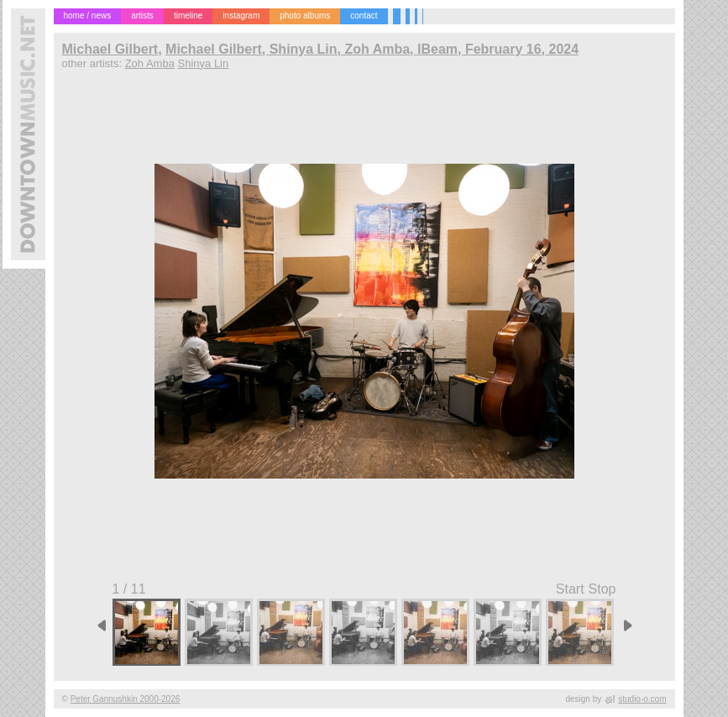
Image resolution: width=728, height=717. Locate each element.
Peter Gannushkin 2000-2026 (126, 699)
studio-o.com (642, 699)
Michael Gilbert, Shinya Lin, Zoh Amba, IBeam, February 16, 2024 (372, 49)
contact (364, 16)
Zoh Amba (150, 63)
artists (142, 16)
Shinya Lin (204, 63)
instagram (241, 16)
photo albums (305, 16)
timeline (188, 16)
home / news (88, 16)
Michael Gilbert (110, 49)
